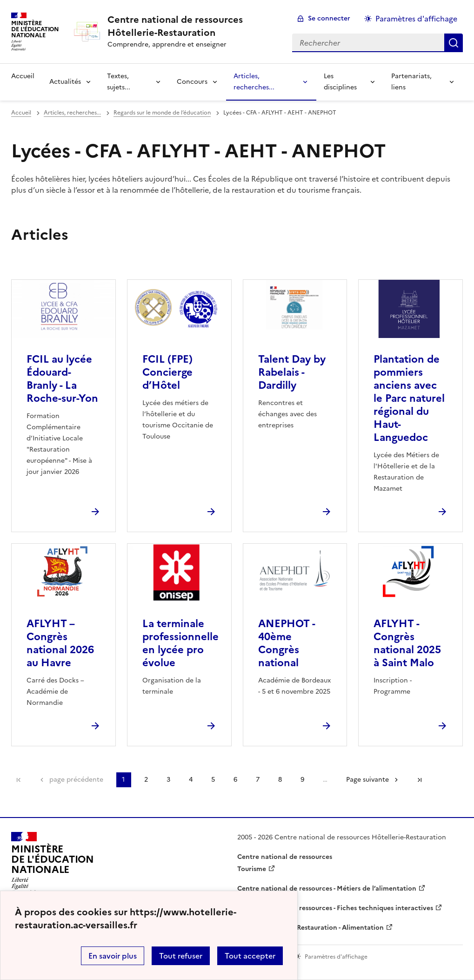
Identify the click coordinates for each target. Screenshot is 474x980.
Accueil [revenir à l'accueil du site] (23, 76)
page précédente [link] (76, 780)
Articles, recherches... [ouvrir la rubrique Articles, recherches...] (72, 113)
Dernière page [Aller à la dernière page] (420, 780)
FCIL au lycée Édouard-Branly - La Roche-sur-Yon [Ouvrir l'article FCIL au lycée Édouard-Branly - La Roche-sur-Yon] (62, 379)
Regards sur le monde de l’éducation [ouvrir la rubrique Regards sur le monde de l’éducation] (162, 113)
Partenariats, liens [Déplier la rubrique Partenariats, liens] (411, 82)
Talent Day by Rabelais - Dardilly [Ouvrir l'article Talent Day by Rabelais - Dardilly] (292, 372)
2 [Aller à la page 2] (146, 780)
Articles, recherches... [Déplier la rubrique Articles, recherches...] (254, 82)
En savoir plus (113, 956)
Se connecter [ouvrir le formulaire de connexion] (329, 18)
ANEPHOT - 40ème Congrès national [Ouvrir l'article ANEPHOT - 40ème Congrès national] (287, 643)
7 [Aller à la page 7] (258, 780)
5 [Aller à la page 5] (213, 780)
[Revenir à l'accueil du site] (53, 864)
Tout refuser (181, 956)
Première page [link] (19, 780)
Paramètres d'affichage (416, 19)
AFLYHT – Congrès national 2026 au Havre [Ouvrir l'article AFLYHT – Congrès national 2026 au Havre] (60, 643)
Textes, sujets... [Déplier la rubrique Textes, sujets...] (119, 82)
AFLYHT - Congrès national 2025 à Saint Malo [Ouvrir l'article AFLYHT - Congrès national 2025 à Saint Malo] (407, 643)
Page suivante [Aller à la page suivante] (367, 780)
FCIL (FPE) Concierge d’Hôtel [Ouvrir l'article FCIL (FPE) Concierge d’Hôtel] (167, 372)
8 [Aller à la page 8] (280, 780)
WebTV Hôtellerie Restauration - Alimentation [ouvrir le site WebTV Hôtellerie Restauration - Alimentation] (310, 928)
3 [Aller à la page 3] (168, 780)
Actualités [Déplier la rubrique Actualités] (65, 82)
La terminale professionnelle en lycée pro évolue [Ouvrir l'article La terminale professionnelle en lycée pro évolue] (180, 643)
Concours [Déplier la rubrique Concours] (192, 82)
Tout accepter (250, 956)
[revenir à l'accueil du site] (192, 26)
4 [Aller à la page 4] (191, 780)
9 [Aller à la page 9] (302, 780)
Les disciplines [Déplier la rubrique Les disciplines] (340, 82)
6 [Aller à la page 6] (235, 780)
